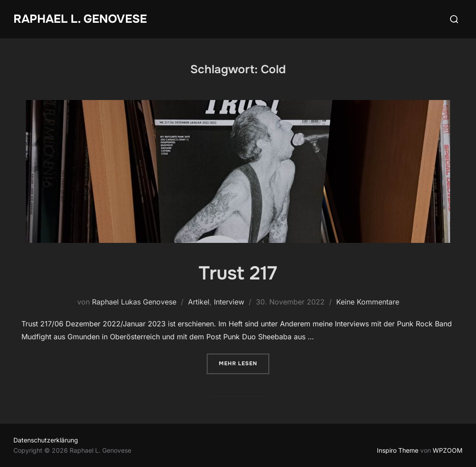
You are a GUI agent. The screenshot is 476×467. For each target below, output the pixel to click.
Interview (229, 302)
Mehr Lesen (244, 363)
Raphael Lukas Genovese (134, 302)
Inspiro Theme (398, 450)
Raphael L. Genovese (80, 19)
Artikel (199, 302)
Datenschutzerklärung (46, 440)
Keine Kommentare (368, 302)
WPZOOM (448, 450)
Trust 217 (238, 273)
